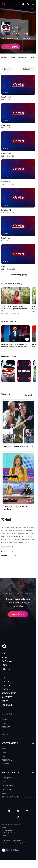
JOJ (3, 677)
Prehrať (18, 614)
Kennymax (12, 843)
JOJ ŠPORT (7, 685)
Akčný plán (5, 801)
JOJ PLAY (6, 681)
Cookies (4, 827)
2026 (7, 69)
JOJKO (5, 689)
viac (5, 41)
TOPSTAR (5, 723)
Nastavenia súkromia (7, 830)
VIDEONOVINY (7, 760)
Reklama (4, 782)
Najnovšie (28, 69)
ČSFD (15, 31)
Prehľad (4, 57)
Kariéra (4, 793)
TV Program (7, 661)
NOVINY (4, 749)
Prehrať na (11, 47)
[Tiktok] (18, 817)
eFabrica (25, 843)
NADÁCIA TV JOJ (9, 693)
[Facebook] (9, 811)
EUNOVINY (5, 764)
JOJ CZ (5, 701)
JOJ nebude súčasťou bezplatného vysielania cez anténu (18, 797)
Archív (4, 657)
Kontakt (4, 836)
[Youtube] (27, 811)
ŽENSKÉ (4, 719)
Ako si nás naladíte (7, 785)
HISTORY (5, 735)
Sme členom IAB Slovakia (8, 833)
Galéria (31, 57)
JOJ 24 (4, 665)
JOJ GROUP (7, 705)
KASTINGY (7, 697)
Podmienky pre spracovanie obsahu (11, 825)
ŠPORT (4, 756)
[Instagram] (18, 811)
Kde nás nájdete (6, 789)
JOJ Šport (6, 669)
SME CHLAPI (6, 727)
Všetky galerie (28, 395)
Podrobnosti (22, 57)
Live (3, 653)
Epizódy (12, 57)
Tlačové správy (6, 778)
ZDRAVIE (5, 731)
